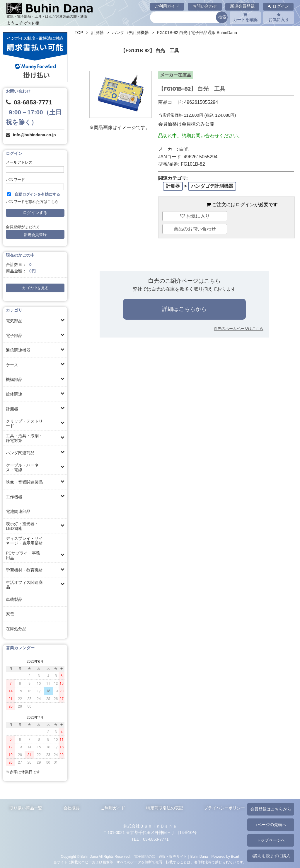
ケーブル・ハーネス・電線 (22, 467)
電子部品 (14, 335)
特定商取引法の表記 (165, 808)
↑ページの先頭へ (271, 825)
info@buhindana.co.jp (34, 135)
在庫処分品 (16, 629)
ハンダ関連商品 (20, 453)
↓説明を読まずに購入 (271, 856)
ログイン (278, 6)
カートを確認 (245, 17)
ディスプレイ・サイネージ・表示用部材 (24, 541)
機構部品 (14, 379)
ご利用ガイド (167, 6)
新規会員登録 (242, 6)
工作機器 (14, 497)
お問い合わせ (205, 6)
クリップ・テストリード (24, 423)
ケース (12, 365)
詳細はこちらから (184, 309)
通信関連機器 (18, 350)
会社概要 (71, 808)
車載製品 (14, 599)
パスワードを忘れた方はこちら (32, 202)
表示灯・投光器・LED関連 (22, 526)
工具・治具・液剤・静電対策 (24, 438)
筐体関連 (14, 394)
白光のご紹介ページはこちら (184, 281)
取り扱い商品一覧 (26, 808)
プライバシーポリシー (224, 808)
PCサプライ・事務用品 (23, 555)
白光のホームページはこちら (239, 329)
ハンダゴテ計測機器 (130, 33)
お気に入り (279, 17)
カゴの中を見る (35, 288)
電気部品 (14, 321)
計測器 (12, 409)
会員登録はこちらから (271, 809)
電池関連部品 (18, 511)
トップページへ (271, 840)
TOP (79, 33)
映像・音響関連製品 (24, 482)
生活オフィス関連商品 (24, 585)
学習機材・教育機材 (24, 570)
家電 (10, 614)
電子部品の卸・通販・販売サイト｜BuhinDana (171, 857)
